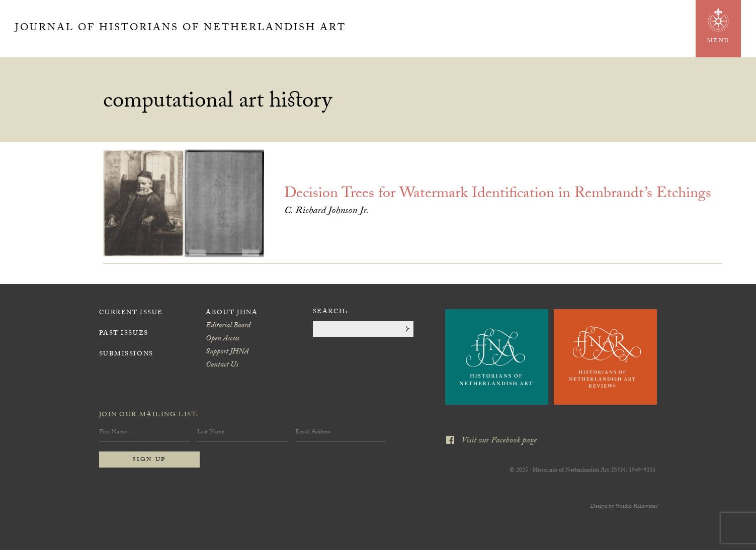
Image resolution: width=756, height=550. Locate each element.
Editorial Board (228, 326)
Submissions (126, 354)
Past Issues (124, 334)
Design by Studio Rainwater (624, 507)
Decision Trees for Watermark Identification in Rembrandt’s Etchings (498, 195)
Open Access (222, 339)
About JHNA (232, 313)
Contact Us (222, 365)
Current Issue (131, 313)
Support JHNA (227, 352)
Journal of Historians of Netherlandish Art (181, 29)
